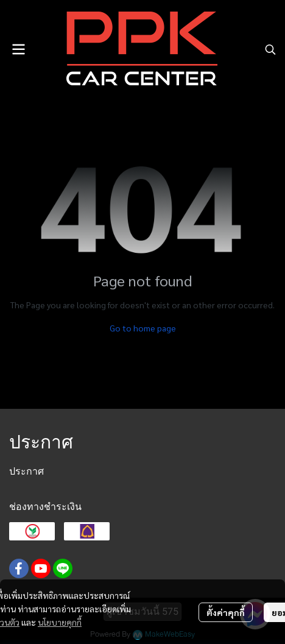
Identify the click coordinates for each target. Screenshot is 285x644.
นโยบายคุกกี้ (60, 622)
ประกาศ (26, 471)
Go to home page (143, 328)
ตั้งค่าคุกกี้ (226, 612)
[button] (270, 49)
